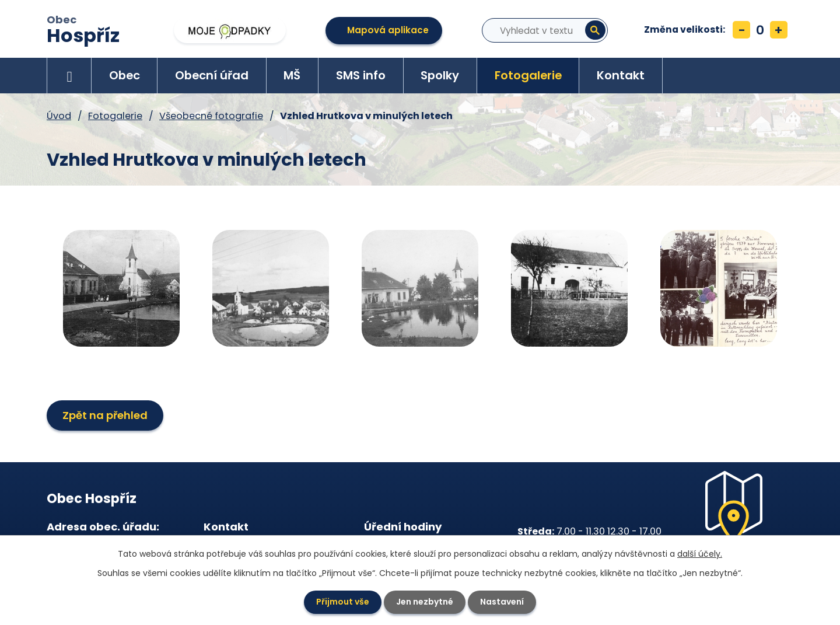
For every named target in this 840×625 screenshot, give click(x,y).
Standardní (760, 30)
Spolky (440, 75)
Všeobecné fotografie (211, 116)
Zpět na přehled (105, 415)
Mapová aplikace (388, 30)
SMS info (361, 75)
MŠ (292, 75)
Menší (741, 30)
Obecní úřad (212, 75)
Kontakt (621, 75)
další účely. (700, 554)
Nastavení (502, 602)
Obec (83, 31)
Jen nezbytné (425, 602)
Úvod (69, 76)
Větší (779, 30)
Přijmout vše (343, 602)
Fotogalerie (528, 75)
